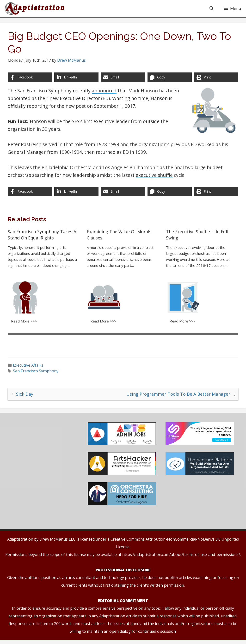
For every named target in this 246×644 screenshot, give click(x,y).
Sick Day (27, 396)
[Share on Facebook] (31, 81)
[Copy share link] (169, 81)
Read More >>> (26, 323)
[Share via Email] (123, 81)
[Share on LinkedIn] (77, 81)
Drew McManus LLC (57, 543)
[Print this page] (215, 81)
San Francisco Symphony (38, 373)
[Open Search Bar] (211, 9)
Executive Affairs (30, 367)
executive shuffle (156, 178)
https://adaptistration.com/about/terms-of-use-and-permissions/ (181, 559)
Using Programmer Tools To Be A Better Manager (176, 396)
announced (106, 94)
